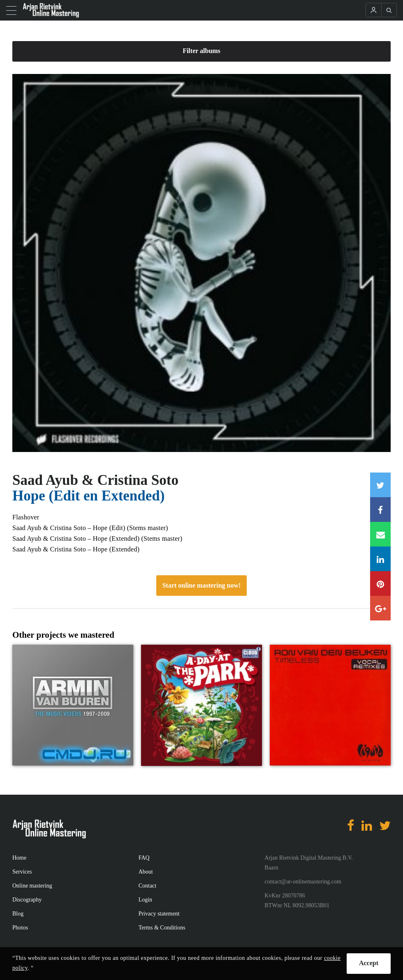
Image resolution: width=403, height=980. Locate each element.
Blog (18, 914)
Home (19, 858)
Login (145, 900)
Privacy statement (159, 914)
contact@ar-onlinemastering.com (303, 882)
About (146, 872)
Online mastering (32, 886)
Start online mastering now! (202, 585)
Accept (369, 963)
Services (22, 872)
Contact (148, 886)
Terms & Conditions (162, 928)
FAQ (144, 858)
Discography (27, 900)
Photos (20, 928)
